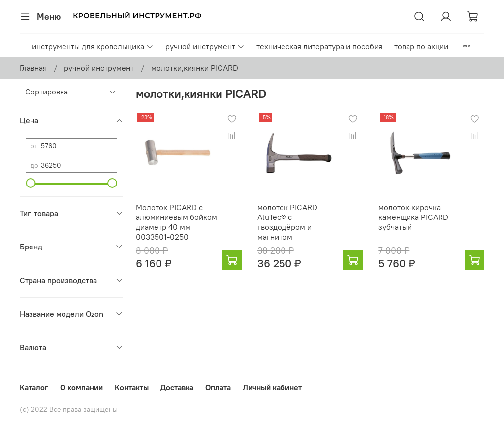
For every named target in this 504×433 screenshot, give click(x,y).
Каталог (34, 387)
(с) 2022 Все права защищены (69, 409)
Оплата (218, 387)
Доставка (177, 387)
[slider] (31, 183)
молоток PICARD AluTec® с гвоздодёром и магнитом (287, 222)
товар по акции (421, 46)
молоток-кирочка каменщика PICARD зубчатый (413, 217)
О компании (81, 387)
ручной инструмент (205, 46)
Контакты (132, 387)
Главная (33, 68)
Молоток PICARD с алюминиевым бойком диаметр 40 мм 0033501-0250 (176, 222)
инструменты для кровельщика (93, 46)
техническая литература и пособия (319, 46)
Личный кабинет (272, 387)
